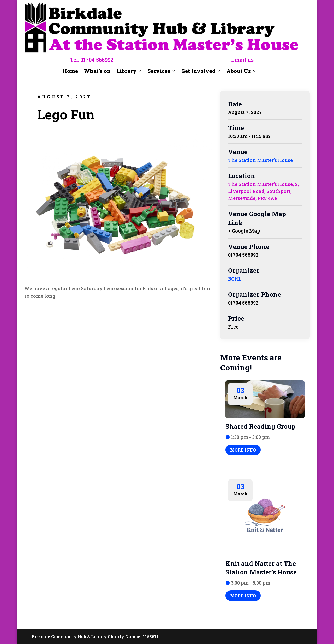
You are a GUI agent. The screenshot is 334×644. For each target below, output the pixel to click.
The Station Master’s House (260, 160)
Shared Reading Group (260, 426)
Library (126, 72)
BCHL (235, 279)
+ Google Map (244, 231)
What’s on (97, 72)
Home (70, 72)
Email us (242, 60)
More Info (243, 450)
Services (159, 72)
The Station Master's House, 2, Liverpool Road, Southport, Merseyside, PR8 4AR (263, 191)
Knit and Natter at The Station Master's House (261, 568)
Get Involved (198, 72)
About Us (239, 72)
